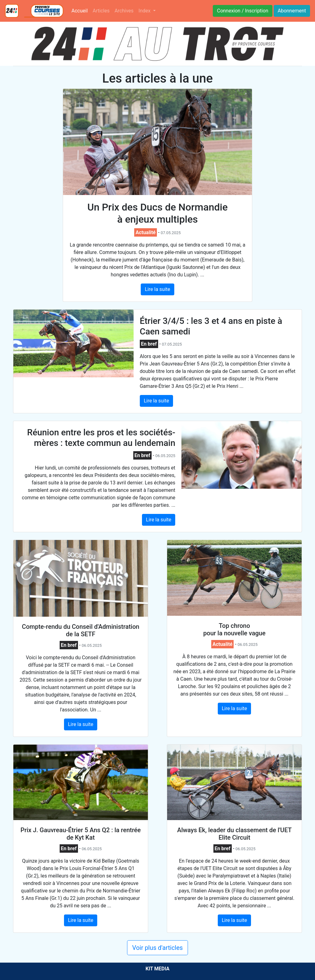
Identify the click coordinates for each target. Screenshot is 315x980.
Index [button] (145, 11)
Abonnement (292, 11)
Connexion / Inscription (242, 11)
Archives (124, 11)
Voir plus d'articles (158, 948)
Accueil (81, 10)
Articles (101, 11)
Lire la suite (157, 289)
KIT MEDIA (157, 969)
